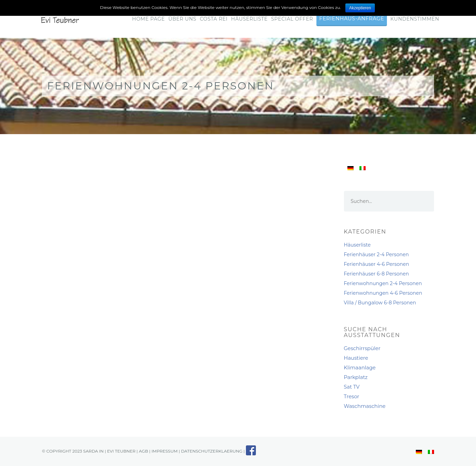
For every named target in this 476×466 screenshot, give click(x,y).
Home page (148, 19)
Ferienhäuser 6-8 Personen (376, 274)
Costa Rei (214, 19)
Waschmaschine (365, 406)
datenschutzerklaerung (212, 451)
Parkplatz (356, 377)
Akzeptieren (360, 8)
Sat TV (352, 387)
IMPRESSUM (164, 451)
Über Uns (182, 19)
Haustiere (356, 358)
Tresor (352, 397)
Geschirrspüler (362, 348)
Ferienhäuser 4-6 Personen (377, 264)
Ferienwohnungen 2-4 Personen (383, 283)
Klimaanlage (360, 368)
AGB (144, 451)
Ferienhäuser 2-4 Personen (376, 254)
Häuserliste (249, 19)
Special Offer (292, 19)
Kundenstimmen (415, 19)
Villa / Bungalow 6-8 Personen (380, 303)
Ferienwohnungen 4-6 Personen (383, 293)
